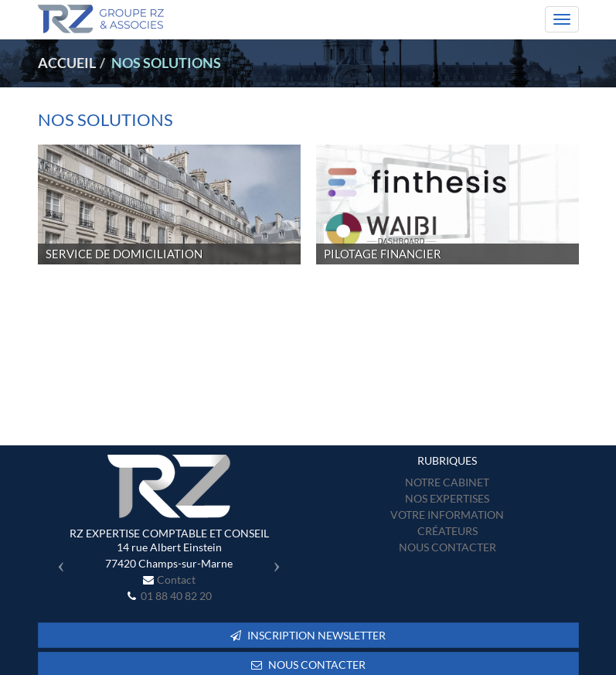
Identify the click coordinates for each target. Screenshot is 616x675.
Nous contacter (448, 547)
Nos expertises (447, 498)
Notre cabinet (447, 482)
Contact (176, 580)
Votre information (447, 515)
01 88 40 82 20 (176, 596)
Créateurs (448, 531)
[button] (58, 561)
